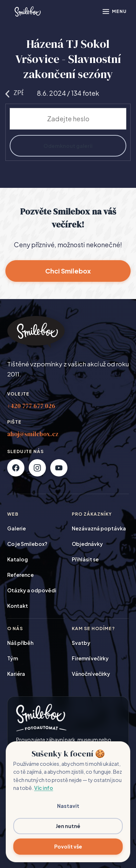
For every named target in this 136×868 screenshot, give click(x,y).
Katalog (18, 559)
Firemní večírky (90, 658)
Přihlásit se (85, 559)
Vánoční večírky (91, 674)
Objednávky (87, 544)
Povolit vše (68, 846)
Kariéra (16, 674)
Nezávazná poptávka (99, 528)
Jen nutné (68, 826)
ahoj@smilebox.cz (33, 434)
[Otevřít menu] (114, 12)
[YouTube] (59, 468)
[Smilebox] (27, 12)
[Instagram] (37, 468)
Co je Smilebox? (27, 544)
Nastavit (68, 806)
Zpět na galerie (14, 93)
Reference (20, 575)
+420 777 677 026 (31, 406)
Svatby (81, 643)
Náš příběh (20, 643)
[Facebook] (16, 468)
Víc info (44, 788)
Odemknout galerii (68, 146)
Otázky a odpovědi (32, 590)
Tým (13, 658)
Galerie (17, 528)
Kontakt (18, 606)
